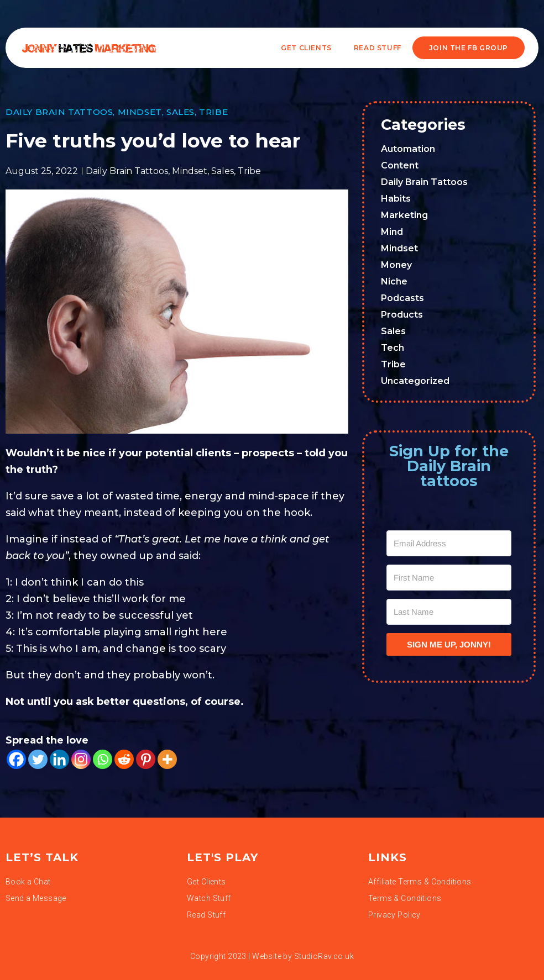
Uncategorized (415, 381)
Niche (394, 281)
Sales (181, 112)
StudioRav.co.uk (324, 956)
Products (402, 315)
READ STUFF (378, 48)
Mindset (140, 112)
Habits (396, 199)
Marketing (404, 215)
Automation (408, 149)
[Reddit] (124, 759)
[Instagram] (81, 759)
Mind (392, 232)
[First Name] (449, 578)
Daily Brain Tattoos (59, 112)
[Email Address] (449, 543)
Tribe (213, 112)
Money (396, 265)
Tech (393, 348)
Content (400, 165)
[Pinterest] (146, 759)
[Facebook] (16, 759)
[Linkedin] (59, 759)
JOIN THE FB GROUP (469, 48)
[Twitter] (38, 759)
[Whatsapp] (103, 759)
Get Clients (306, 48)
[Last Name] (449, 612)
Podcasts (402, 298)
